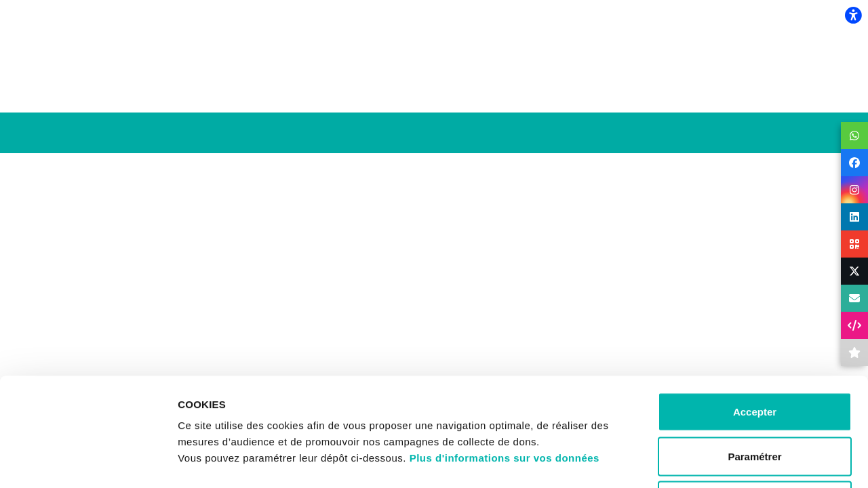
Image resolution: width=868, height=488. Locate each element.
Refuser (755, 399)
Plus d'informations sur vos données (505, 356)
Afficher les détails (747, 461)
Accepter (755, 310)
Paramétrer (754, 355)
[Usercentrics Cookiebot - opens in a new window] (88, 462)
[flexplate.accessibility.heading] (853, 15)
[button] (854, 136)
